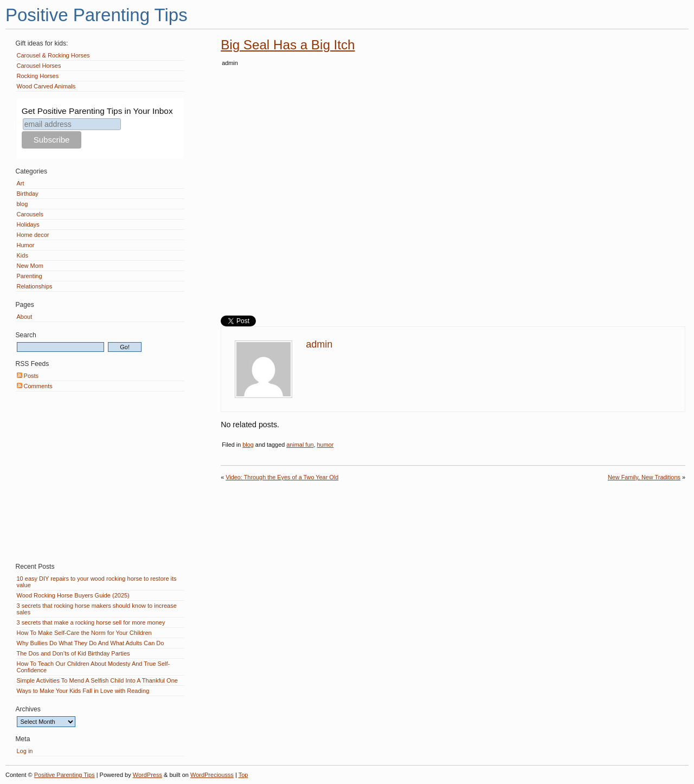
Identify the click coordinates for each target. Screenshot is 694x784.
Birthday (28, 194)
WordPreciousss (212, 775)
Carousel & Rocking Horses (53, 55)
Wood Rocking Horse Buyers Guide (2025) (73, 595)
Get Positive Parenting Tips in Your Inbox (97, 111)
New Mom (30, 266)
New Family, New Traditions (644, 477)
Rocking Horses (38, 76)
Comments (35, 386)
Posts (28, 376)
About (25, 317)
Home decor (33, 235)
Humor (26, 245)
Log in (25, 751)
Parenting (30, 276)
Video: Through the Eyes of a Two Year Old (282, 477)
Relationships (35, 286)
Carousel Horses (39, 66)
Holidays (28, 224)
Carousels (30, 214)
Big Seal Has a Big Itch (288, 45)
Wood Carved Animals (46, 86)
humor (326, 445)
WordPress (147, 775)
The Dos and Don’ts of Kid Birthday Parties (73, 653)
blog (248, 445)
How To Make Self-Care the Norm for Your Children (84, 633)
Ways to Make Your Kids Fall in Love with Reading (83, 691)
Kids (23, 255)
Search (26, 335)
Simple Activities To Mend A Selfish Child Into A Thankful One (97, 680)
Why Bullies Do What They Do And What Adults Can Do (91, 643)
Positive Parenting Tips (97, 15)
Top (243, 775)
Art (21, 183)
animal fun (300, 445)
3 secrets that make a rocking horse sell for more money (91, 622)
